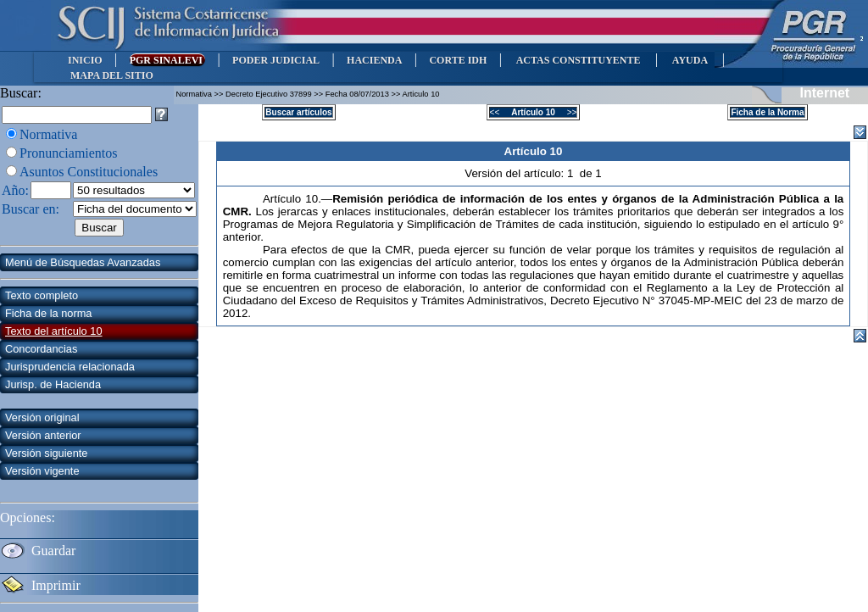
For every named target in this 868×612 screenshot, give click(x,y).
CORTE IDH (458, 60)
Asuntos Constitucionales (89, 172)
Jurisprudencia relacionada (70, 367)
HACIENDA (374, 60)
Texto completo (42, 295)
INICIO (85, 60)
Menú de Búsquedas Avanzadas (83, 262)
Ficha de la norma (48, 313)
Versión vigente (42, 471)
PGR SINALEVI (167, 60)
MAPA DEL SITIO (112, 75)
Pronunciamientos (69, 153)
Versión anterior (43, 435)
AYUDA (690, 60)
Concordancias (41, 349)
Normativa (48, 134)
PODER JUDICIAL (276, 60)
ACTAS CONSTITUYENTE (578, 60)
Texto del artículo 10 (54, 331)
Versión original (42, 417)
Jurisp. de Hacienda (53, 384)
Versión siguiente (46, 453)
